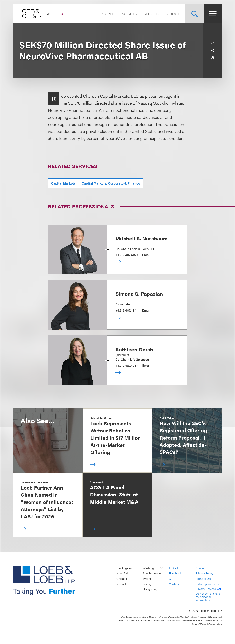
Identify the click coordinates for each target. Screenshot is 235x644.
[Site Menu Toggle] (213, 14)
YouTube (174, 584)
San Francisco (152, 573)
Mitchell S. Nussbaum (141, 238)
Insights (129, 14)
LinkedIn (175, 568)
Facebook (175, 573)
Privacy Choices (208, 589)
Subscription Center (208, 584)
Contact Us (203, 568)
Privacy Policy (204, 573)
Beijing (147, 584)
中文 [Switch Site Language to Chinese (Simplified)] (61, 13)
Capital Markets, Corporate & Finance (111, 183)
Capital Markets (63, 183)
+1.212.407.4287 (127, 365)
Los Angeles (124, 568)
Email (146, 255)
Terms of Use (204, 579)
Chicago (122, 579)
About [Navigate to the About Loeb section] (173, 14)
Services (152, 14)
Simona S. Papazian (139, 294)
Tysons (147, 579)
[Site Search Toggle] (194, 14)
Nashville (122, 584)
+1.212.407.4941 (127, 310)
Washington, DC (153, 568)
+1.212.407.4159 (127, 255)
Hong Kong (150, 589)
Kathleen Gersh (134, 349)
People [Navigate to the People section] (107, 14)
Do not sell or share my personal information (208, 597)
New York (122, 573)
